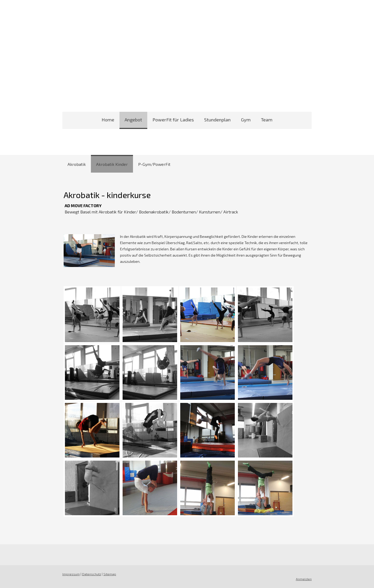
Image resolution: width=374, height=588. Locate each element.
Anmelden (304, 579)
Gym (246, 120)
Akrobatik (77, 164)
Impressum (71, 574)
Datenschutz (92, 574)
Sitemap (110, 574)
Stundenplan (217, 120)
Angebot (133, 120)
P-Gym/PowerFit (154, 164)
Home (108, 120)
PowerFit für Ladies (173, 120)
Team (267, 120)
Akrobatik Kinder (112, 164)
